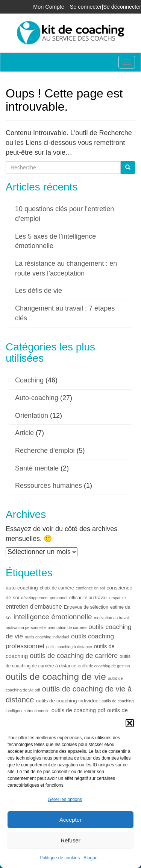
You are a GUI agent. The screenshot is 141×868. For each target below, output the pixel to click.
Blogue (90, 858)
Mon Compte (49, 7)
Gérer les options (65, 799)
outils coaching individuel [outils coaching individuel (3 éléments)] (47, 637)
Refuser (70, 840)
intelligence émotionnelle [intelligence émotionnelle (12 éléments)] (53, 617)
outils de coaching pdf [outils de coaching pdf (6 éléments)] (78, 710)
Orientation (32, 416)
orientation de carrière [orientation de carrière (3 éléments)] (67, 627)
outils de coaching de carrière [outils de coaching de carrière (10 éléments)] (74, 656)
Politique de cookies (60, 858)
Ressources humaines (49, 486)
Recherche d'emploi (45, 451)
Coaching (29, 380)
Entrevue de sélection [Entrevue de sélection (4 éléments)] (86, 607)
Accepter (70, 820)
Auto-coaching (37, 398)
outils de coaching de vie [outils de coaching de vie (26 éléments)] (56, 677)
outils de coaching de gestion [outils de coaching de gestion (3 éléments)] (104, 666)
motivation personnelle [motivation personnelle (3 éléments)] (26, 627)
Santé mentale (37, 468)
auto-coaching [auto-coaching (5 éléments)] (22, 588)
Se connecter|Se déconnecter (105, 7)
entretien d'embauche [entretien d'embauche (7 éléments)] (34, 607)
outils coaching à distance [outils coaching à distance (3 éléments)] (69, 647)
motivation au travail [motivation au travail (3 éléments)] (112, 618)
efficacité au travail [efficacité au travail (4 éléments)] (88, 598)
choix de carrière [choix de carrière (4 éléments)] (57, 588)
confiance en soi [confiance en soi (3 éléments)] (90, 588)
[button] (130, 723)
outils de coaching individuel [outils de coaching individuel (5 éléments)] (68, 701)
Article (24, 433)
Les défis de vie (39, 291)
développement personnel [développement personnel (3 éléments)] (44, 598)
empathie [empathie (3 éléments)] (118, 598)
